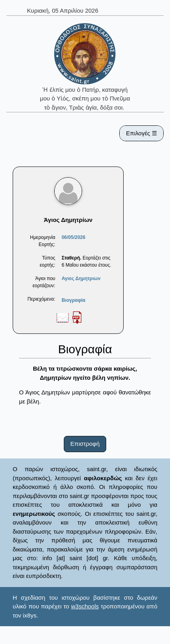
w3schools (85, 606)
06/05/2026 (73, 237)
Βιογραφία (73, 300)
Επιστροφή (85, 444)
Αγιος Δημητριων (81, 278)
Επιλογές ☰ (141, 133)
